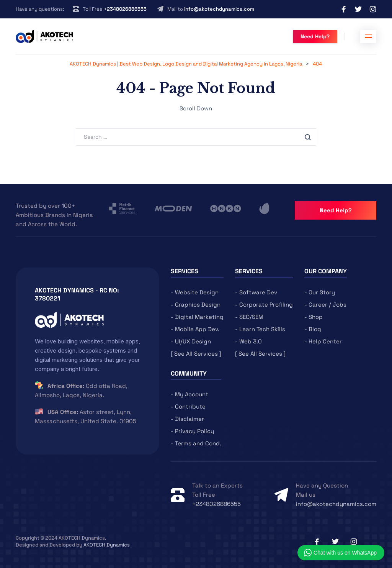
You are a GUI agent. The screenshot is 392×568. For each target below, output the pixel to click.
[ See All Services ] (196, 354)
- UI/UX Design (191, 341)
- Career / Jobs (325, 305)
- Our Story (320, 292)
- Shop (314, 317)
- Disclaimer (187, 419)
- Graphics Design (196, 305)
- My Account (189, 394)
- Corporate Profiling (264, 305)
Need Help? (315, 36)
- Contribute (188, 406)
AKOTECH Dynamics (107, 545)
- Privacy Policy (192, 431)
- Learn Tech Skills (260, 329)
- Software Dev (256, 292)
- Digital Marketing (197, 317)
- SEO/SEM (249, 317)
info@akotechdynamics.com (219, 9)
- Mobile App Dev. (195, 329)
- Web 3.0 (248, 341)
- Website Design (195, 292)
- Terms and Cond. (196, 443)
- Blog (313, 329)
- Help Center (323, 341)
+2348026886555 (125, 9)
